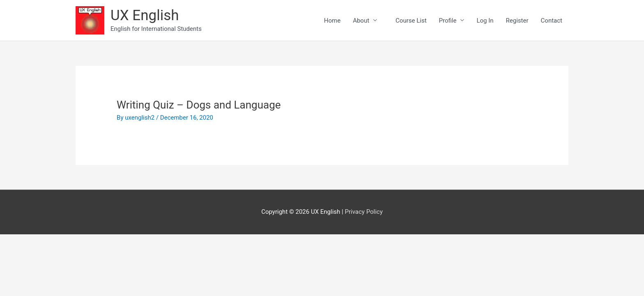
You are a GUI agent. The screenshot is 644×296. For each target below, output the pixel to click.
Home (332, 21)
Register (517, 21)
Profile (448, 21)
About (361, 21)
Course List (414, 21)
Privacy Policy (363, 212)
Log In (485, 21)
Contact (552, 21)
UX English (145, 15)
